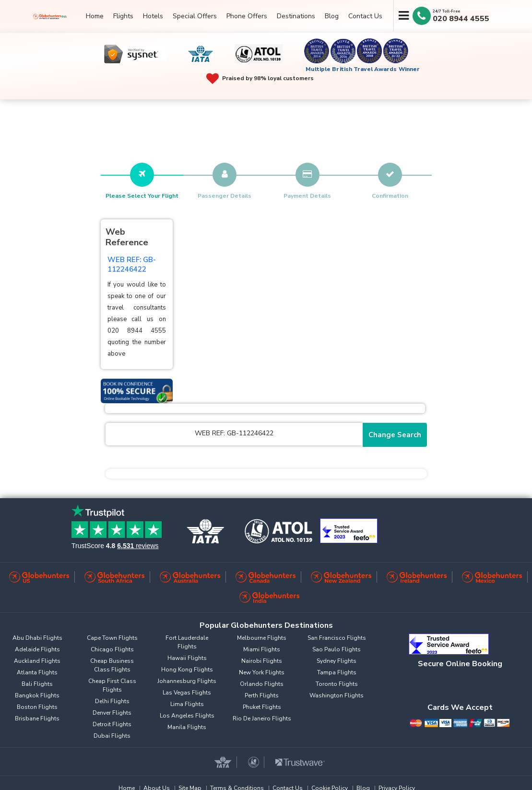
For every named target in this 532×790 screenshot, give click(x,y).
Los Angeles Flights (187, 716)
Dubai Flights (112, 736)
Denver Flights (112, 713)
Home (95, 16)
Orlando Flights (262, 684)
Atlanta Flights (37, 672)
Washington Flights (337, 695)
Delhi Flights (112, 701)
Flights (123, 16)
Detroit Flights (112, 724)
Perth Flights (262, 695)
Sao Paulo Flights (337, 649)
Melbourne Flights (262, 638)
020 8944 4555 (461, 19)
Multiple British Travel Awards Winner (363, 69)
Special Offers (195, 16)
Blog (332, 16)
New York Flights (262, 672)
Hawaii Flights (187, 658)
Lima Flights (187, 704)
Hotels (153, 16)
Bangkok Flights (37, 695)
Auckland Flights (37, 661)
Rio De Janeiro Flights (262, 718)
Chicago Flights (112, 649)
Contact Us (365, 16)
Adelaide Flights (37, 649)
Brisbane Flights (37, 718)
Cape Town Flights (112, 638)
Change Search (395, 435)
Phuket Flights (262, 707)
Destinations (296, 16)
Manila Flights (187, 727)
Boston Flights (37, 707)
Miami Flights (262, 649)
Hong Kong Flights (187, 670)
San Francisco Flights (337, 638)
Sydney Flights (337, 661)
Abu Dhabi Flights (37, 638)
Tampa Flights (337, 672)
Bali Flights (37, 684)
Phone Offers (247, 16)
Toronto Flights (337, 684)
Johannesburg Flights (187, 681)
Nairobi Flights (262, 661)
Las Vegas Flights (187, 693)
